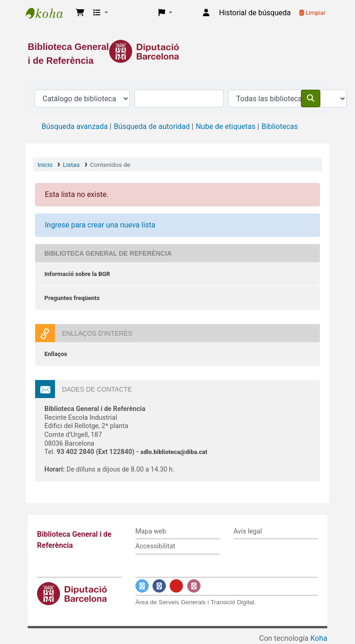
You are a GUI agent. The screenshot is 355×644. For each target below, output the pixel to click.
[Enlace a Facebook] (159, 586)
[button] (80, 13)
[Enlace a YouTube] (176, 586)
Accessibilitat (155, 546)
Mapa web (151, 531)
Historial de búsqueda (255, 13)
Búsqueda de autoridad (152, 126)
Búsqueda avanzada (75, 126)
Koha (319, 638)
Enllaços (56, 354)
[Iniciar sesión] (206, 13)
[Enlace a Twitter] (142, 586)
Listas (71, 165)
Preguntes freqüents (72, 298)
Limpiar (312, 13)
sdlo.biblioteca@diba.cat (174, 452)
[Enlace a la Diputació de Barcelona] (177, 51)
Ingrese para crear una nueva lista (100, 225)
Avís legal (248, 531)
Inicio (45, 165)
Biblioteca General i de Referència (49, 13)
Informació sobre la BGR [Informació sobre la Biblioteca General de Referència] (77, 274)
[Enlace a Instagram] (194, 586)
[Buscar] (311, 98)
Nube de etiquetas (225, 126)
